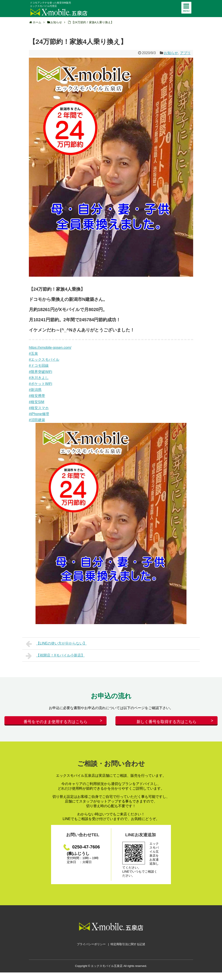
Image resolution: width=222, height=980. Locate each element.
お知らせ (171, 53)
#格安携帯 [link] (37, 396)
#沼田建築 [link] (37, 420)
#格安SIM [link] (37, 402)
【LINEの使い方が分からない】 (56, 644)
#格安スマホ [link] (39, 408)
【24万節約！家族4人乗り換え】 (92, 22)
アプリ (185, 53)
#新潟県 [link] (35, 390)
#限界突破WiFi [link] (41, 372)
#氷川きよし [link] (39, 378)
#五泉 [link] (33, 354)
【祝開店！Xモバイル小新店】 (55, 656)
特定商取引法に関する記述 (128, 948)
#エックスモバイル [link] (44, 360)
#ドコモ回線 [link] (39, 366)
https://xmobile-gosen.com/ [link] (50, 348)
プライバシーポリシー (91, 948)
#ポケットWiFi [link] (41, 384)
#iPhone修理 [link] (39, 414)
